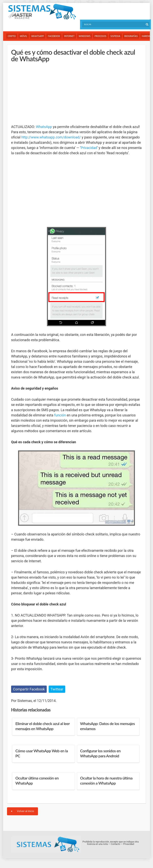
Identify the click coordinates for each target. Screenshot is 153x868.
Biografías (131, 36)
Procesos (100, 36)
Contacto (116, 844)
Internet (69, 36)
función (60, 415)
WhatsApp (38, 36)
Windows (85, 36)
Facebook (54, 36)
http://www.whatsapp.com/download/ (51, 137)
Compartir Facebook (29, 689)
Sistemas (42, 12)
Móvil (24, 36)
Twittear (57, 689)
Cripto (12, 36)
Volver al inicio (22, 811)
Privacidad (89, 148)
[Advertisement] (40, 93)
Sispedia (115, 36)
